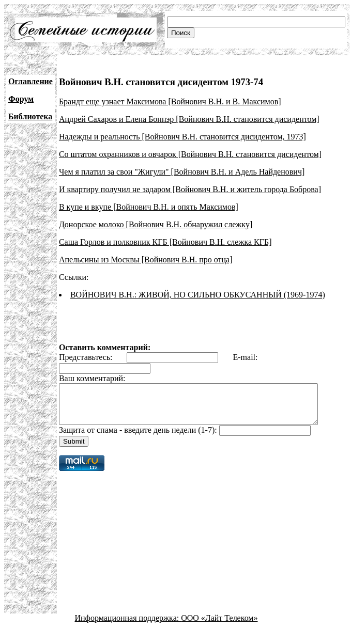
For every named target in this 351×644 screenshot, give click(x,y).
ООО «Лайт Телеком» (219, 626)
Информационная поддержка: (128, 626)
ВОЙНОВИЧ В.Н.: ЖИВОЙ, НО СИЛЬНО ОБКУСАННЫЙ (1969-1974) (198, 295)
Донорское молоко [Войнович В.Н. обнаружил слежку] (156, 224)
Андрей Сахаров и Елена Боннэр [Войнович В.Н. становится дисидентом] (189, 119)
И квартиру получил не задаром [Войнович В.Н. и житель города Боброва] (190, 189)
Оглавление (30, 81)
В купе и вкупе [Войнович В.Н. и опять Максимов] (149, 207)
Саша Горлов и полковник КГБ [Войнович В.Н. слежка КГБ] (165, 242)
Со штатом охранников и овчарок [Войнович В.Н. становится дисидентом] (190, 154)
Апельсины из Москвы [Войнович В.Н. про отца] (146, 260)
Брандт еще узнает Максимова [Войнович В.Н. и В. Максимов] (170, 101)
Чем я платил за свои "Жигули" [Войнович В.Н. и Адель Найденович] (182, 172)
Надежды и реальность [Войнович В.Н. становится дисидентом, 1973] (182, 137)
